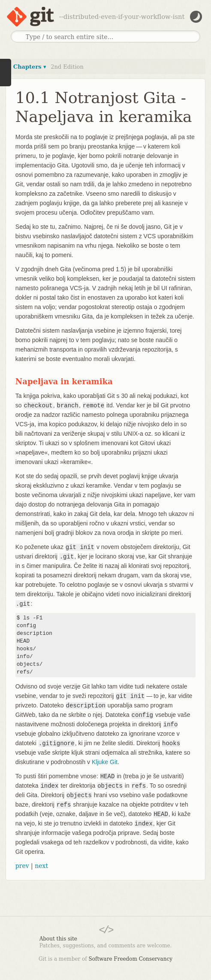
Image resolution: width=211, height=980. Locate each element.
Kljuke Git (105, 762)
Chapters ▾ (30, 67)
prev (22, 866)
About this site (58, 939)
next (41, 866)
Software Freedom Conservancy (131, 959)
